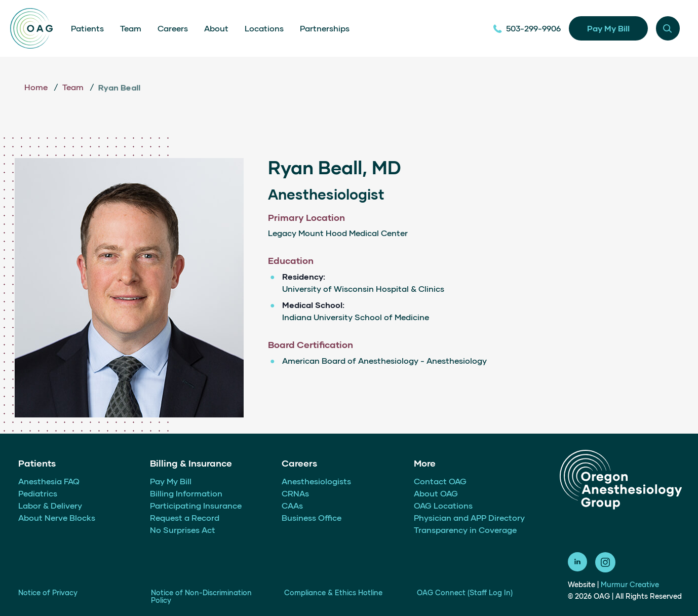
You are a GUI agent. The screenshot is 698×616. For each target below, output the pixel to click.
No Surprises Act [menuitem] (183, 530)
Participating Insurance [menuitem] (196, 505)
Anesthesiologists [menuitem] (316, 481)
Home (37, 87)
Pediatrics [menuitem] (38, 493)
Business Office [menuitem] (312, 517)
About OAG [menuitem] (436, 493)
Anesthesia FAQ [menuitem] (49, 481)
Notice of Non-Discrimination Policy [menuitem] (201, 596)
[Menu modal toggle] (668, 28)
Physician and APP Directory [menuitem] (469, 517)
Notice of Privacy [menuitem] (48, 592)
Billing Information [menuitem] (186, 493)
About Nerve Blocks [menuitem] (57, 517)
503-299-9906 (527, 28)
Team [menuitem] (131, 28)
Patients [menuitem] (87, 28)
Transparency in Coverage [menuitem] (465, 530)
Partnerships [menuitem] (325, 28)
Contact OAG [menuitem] (440, 481)
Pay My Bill (608, 28)
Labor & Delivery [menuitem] (50, 505)
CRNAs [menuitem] (295, 493)
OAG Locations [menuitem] (443, 505)
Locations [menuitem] (264, 28)
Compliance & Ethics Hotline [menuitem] (333, 592)
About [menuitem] (216, 28)
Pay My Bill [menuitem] (171, 481)
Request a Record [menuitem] (185, 517)
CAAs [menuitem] (292, 505)
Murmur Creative (630, 584)
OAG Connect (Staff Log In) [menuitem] (465, 592)
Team (74, 87)
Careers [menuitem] (173, 28)
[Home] (31, 28)
